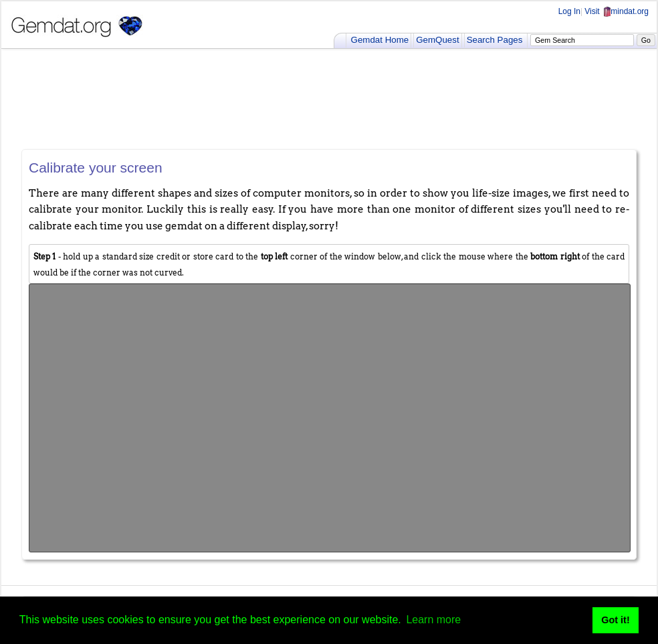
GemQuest (437, 40)
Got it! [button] (615, 620)
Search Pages (495, 40)
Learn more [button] (433, 620)
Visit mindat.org (617, 11)
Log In (569, 11)
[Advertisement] (329, 99)
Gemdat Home (380, 40)
